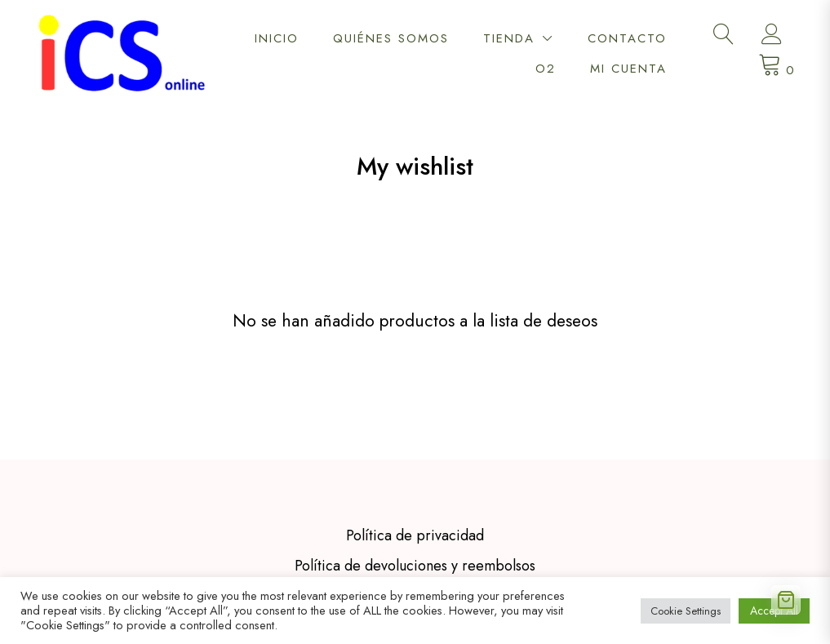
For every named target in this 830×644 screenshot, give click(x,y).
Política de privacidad (415, 477)
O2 (546, 69)
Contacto (627, 38)
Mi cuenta (628, 69)
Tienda (509, 38)
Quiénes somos (391, 38)
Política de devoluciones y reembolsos (415, 508)
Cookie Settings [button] (686, 611)
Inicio (277, 38)
